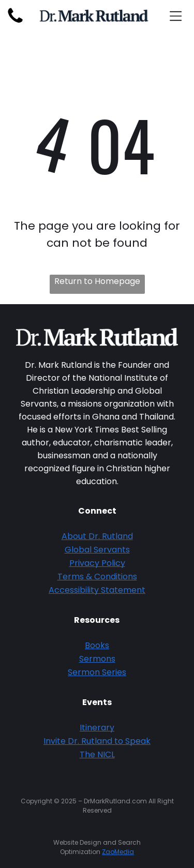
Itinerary (97, 728)
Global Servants (97, 550)
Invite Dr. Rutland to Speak (97, 741)
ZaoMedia (118, 852)
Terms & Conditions (97, 577)
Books (97, 645)
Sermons (97, 659)
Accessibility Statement (97, 590)
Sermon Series (97, 672)
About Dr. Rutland (97, 536)
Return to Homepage (97, 281)
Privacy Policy (97, 563)
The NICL (97, 754)
